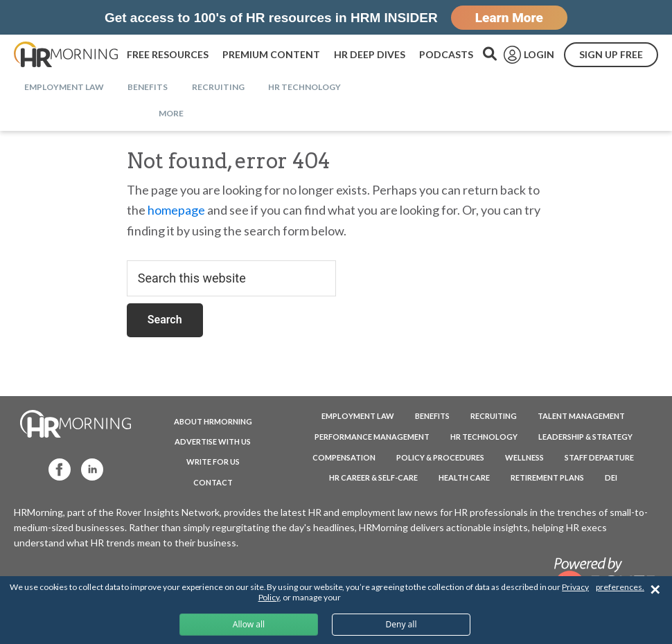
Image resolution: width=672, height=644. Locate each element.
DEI (611, 477)
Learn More (509, 18)
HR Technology (484, 437)
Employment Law (358, 416)
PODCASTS (446, 54)
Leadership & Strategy (585, 437)
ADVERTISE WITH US (213, 441)
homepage (176, 210)
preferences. (620, 587)
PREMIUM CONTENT (271, 54)
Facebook (53, 468)
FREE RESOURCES (168, 54)
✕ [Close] (655, 590)
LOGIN (539, 54)
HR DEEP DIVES (370, 54)
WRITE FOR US (213, 462)
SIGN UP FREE (611, 54)
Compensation (344, 457)
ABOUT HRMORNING (213, 421)
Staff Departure (599, 457)
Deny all (401, 624)
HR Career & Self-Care (373, 477)
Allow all (249, 624)
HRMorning (66, 55)
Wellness (524, 457)
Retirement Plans (547, 477)
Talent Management (581, 416)
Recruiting (494, 416)
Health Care (464, 477)
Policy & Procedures (440, 457)
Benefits (432, 416)
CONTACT (213, 482)
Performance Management (372, 437)
